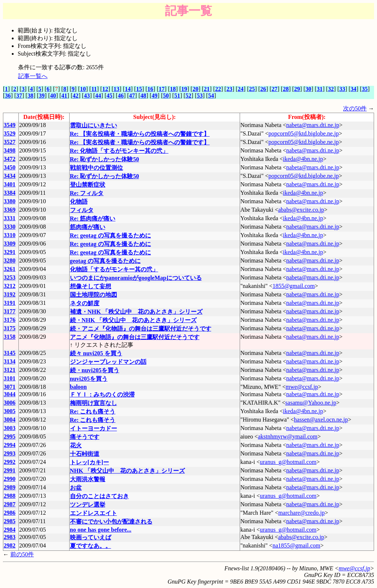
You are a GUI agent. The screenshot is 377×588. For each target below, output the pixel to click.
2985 (10, 521)
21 (207, 89)
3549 (10, 125)
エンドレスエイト (94, 513)
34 (353, 89)
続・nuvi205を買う (95, 370)
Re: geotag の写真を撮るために (110, 235)
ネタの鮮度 (85, 303)
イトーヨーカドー (94, 428)
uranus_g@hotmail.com (288, 462)
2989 (10, 487)
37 (19, 96)
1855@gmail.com (294, 286)
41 (64, 96)
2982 (10, 545)
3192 (10, 294)
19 (184, 89)
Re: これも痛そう (93, 411)
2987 (10, 504)
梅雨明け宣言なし (94, 403)
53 (200, 96)
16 (150, 89)
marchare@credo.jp (302, 513)
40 (53, 96)
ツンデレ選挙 (88, 505)
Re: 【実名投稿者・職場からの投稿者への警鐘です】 (140, 134)
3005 (10, 411)
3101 (10, 378)
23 (229, 89)
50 (166, 96)
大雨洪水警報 (88, 479)
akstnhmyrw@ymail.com (288, 436)
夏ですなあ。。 (91, 546)
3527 (10, 142)
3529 (10, 133)
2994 (10, 445)
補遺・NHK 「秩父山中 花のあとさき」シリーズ (136, 312)
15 (139, 89)
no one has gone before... (101, 530)
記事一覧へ (33, 76)
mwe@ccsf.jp (302, 387)
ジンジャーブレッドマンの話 (108, 362)
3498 (10, 150)
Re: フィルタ (87, 193)
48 (143, 96)
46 (121, 96)
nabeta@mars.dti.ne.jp (313, 125)
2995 (10, 436)
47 (132, 96)
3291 (10, 252)
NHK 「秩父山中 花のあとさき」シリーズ (127, 471)
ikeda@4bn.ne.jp (303, 159)
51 (177, 96)
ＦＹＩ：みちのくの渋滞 (102, 395)
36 (8, 96)
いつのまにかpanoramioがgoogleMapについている (136, 278)
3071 (10, 387)
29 (297, 89)
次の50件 (355, 108)
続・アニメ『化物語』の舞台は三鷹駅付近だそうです (141, 329)
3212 (10, 286)
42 (75, 96)
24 (241, 89)
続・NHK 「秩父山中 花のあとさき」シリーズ (133, 320)
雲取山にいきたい (94, 125)
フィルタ (82, 210)
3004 (10, 420)
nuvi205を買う (89, 379)
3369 (10, 210)
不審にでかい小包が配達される (111, 522)
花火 (76, 445)
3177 (10, 311)
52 (188, 96)
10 (83, 89)
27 (275, 89)
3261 (10, 269)
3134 (10, 361)
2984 (10, 530)
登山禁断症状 (88, 185)
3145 (10, 353)
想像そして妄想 (91, 286)
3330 (10, 227)
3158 (10, 337)
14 (128, 89)
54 (211, 96)
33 (342, 89)
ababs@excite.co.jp (301, 210)
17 (162, 89)
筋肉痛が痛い (88, 227)
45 (109, 96)
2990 (10, 479)
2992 (10, 462)
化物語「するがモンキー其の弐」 (114, 269)
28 (286, 89)
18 (173, 89)
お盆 (76, 488)
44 (98, 96)
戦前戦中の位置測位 (96, 168)
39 (42, 96)
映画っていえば (91, 537)
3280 (10, 260)
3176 (10, 320)
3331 (10, 218)
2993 (10, 453)
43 (87, 96)
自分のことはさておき (99, 496)
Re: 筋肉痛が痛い (93, 219)
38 (31, 96)
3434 (10, 176)
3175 (10, 328)
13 (116, 89)
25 (252, 89)
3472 (10, 159)
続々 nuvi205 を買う (96, 353)
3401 (10, 184)
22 (218, 89)
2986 (10, 513)
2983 (10, 537)
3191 (10, 303)
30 (308, 89)
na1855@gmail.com (296, 545)
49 (155, 96)
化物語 (79, 202)
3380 (10, 201)
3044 (10, 394)
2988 (10, 496)
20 (195, 89)
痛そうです (85, 437)
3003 (10, 428)
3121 (10, 370)
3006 (10, 403)
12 (105, 89)
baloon (78, 387)
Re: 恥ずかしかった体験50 (105, 159)
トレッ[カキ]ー (90, 462)
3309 (10, 244)
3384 (10, 193)
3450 (10, 167)
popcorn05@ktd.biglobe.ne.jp (304, 133)
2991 (10, 470)
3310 (10, 235)
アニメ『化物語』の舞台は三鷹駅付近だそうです (135, 337)
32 (331, 89)
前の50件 (22, 554)
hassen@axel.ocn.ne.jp (321, 420)
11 (94, 89)
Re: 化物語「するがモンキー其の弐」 (119, 151)
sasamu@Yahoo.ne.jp (311, 403)
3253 (10, 277)
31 (320, 89)
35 (365, 89)
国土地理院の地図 (94, 295)
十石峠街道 (85, 454)
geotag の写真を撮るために (105, 261)
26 (263, 89)
